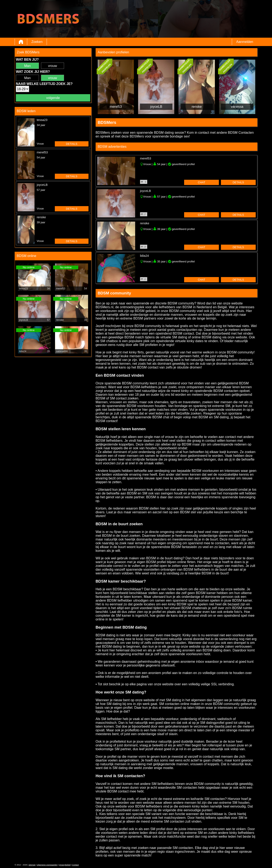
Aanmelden (245, 42)
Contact (75, 865)
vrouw (53, 66)
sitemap (32, 865)
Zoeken (37, 42)
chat (201, 182)
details (72, 144)
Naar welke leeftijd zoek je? (44, 84)
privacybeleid (65, 865)
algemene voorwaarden (47, 865)
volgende (53, 98)
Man (27, 66)
